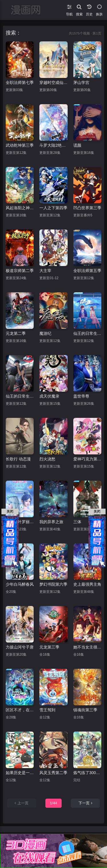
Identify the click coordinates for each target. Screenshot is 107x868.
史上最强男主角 (87, 584)
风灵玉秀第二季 (53, 773)
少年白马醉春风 (20, 584)
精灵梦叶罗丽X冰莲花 (20, 522)
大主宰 (45, 271)
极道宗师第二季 (20, 271)
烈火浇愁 (47, 459)
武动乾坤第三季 (20, 145)
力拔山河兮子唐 (20, 647)
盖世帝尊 (81, 396)
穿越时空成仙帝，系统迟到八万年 (53, 82)
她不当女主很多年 (87, 647)
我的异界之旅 (51, 522)
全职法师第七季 (20, 82)
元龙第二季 (16, 333)
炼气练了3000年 (87, 773)
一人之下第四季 (53, 208)
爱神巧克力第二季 (87, 459)
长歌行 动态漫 (18, 459)
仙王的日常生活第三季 (20, 396)
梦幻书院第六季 (53, 584)
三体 (77, 522)
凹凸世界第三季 (87, 208)
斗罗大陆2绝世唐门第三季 (53, 145)
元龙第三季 (49, 647)
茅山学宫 (81, 82)
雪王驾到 (47, 710)
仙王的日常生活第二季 (87, 333)
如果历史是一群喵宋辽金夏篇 (20, 773)
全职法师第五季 (87, 271)
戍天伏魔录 (49, 396)
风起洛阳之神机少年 (20, 208)
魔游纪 (45, 333)
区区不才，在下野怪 (20, 710)
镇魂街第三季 (85, 710)
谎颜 (77, 145)
